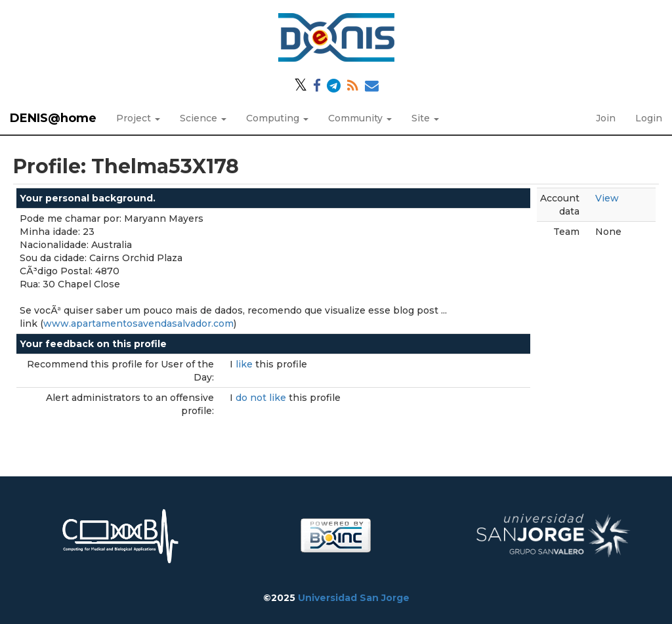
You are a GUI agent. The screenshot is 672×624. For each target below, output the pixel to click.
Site (425, 118)
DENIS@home (53, 118)
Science (203, 118)
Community (360, 118)
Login (649, 118)
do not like (262, 398)
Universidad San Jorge (354, 598)
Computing (277, 118)
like (245, 364)
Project (138, 118)
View (607, 198)
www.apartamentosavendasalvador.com (138, 323)
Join (606, 118)
